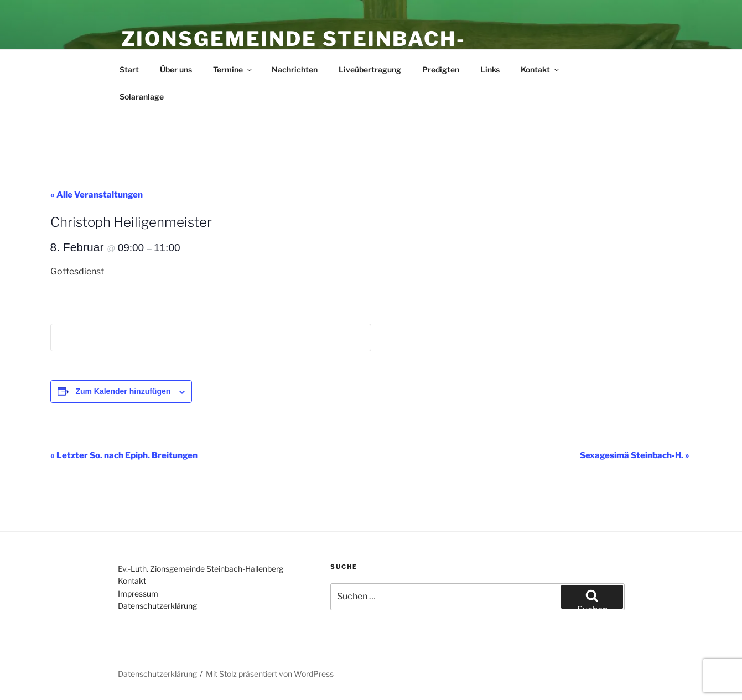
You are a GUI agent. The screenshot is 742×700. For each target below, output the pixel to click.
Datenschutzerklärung (157, 606)
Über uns (176, 69)
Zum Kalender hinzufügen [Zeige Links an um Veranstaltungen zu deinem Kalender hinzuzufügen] (123, 391)
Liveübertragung (370, 69)
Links (490, 69)
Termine (233, 69)
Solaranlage (142, 97)
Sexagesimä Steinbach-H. (635, 455)
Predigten (441, 69)
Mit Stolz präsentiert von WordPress (270, 674)
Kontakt (541, 69)
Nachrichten (295, 69)
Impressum (138, 593)
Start (129, 69)
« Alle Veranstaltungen (97, 195)
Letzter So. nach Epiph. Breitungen (124, 455)
